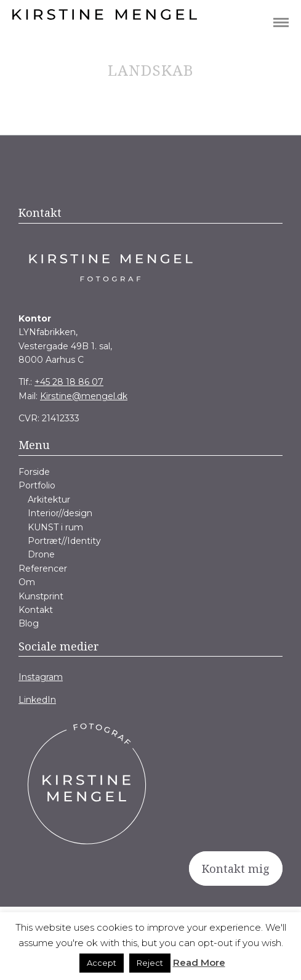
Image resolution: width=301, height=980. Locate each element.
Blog (29, 623)
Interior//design (60, 513)
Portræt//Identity (64, 541)
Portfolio (37, 485)
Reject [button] (150, 963)
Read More (199, 962)
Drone (41, 554)
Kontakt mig (236, 869)
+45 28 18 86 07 (69, 382)
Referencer (43, 569)
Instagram (41, 677)
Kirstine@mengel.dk (84, 396)
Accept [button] (102, 963)
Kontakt (36, 610)
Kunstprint (41, 596)
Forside (34, 472)
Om (27, 582)
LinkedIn (37, 700)
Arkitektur (49, 500)
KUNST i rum (55, 527)
